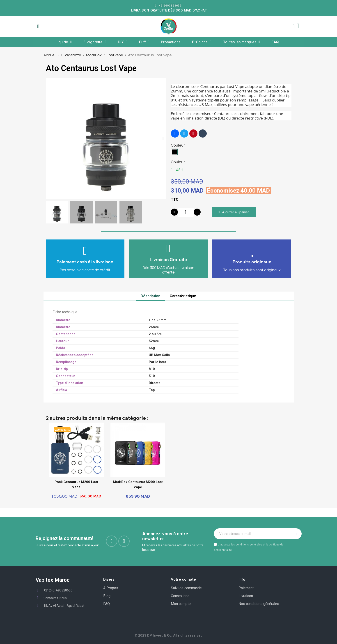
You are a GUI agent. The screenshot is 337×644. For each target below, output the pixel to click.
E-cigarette (95, 42)
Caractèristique (183, 296)
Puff (144, 42)
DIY (123, 42)
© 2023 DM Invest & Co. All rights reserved (168, 635)
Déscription (150, 296)
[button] (38, 26)
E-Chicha (202, 42)
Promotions (171, 42)
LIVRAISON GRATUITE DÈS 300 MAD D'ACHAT (169, 10)
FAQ (275, 42)
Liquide (64, 42)
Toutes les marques (241, 42)
